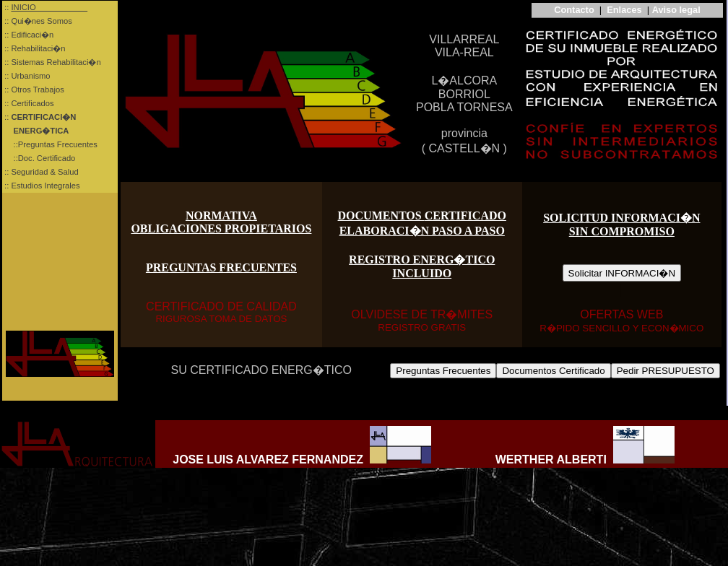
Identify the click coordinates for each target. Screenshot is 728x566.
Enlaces (624, 10)
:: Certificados (28, 103)
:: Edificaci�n (28, 35)
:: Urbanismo (26, 76)
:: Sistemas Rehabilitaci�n (52, 62)
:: (45, 117)
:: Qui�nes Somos (37, 21)
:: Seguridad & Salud (40, 172)
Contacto (573, 10)
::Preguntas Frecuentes (50, 144)
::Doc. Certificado (39, 158)
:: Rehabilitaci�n (34, 48)
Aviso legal (676, 10)
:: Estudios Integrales (41, 186)
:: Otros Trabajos (33, 90)
